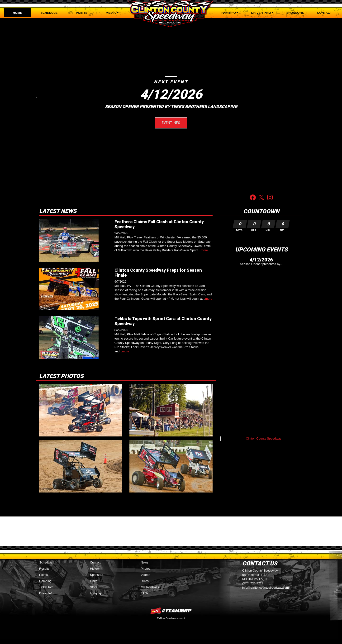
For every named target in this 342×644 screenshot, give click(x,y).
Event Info (171, 123)
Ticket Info (46, 587)
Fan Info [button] (229, 13)
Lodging (95, 593)
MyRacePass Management (171, 618)
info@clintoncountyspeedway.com (266, 588)
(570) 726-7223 (253, 583)
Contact (325, 13)
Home (17, 13)
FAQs (145, 593)
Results (44, 569)
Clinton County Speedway (264, 438)
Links (94, 581)
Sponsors (295, 13)
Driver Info (46, 593)
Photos (146, 569)
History (95, 569)
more (204, 250)
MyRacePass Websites (171, 611)
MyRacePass (150, 587)
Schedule (49, 13)
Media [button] (111, 13)
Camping (45, 581)
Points (82, 13)
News (145, 562)
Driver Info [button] (261, 13)
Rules (145, 581)
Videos (146, 575)
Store (94, 587)
